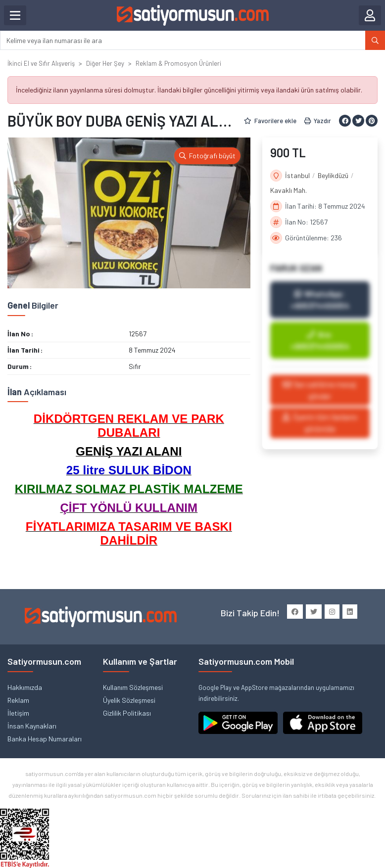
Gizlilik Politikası (127, 713)
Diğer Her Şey (105, 63)
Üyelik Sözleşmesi (129, 700)
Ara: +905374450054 (320, 340)
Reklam (18, 700)
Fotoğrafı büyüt (207, 156)
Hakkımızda (25, 687)
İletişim (18, 713)
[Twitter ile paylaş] (358, 121)
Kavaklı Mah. (289, 190)
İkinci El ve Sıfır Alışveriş (41, 63)
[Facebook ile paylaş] (345, 121)
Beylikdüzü (333, 175)
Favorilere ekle (270, 121)
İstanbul (297, 175)
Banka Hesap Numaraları (45, 739)
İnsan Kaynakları (32, 726)
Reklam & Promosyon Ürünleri (178, 63)
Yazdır (318, 121)
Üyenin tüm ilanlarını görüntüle (320, 423)
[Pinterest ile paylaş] (372, 121)
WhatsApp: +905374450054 (320, 299)
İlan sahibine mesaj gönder (320, 390)
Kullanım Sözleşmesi (133, 687)
